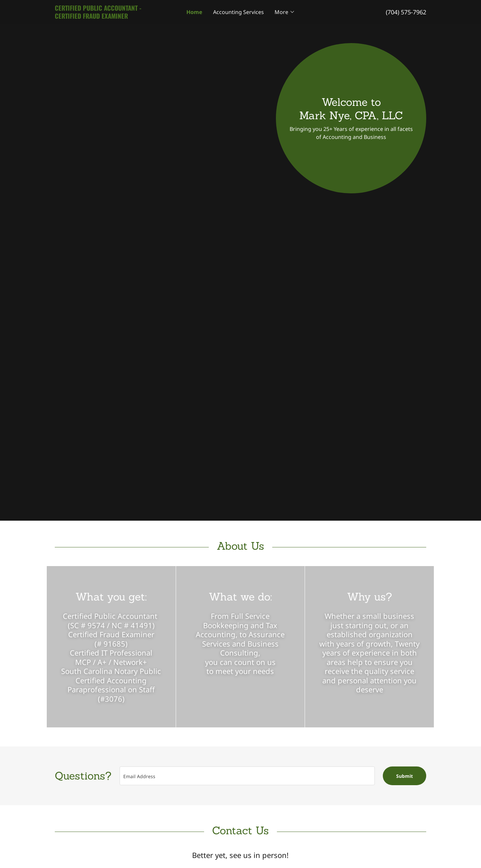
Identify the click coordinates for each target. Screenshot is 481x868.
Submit (405, 776)
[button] (285, 12)
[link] (101, 17)
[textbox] (247, 776)
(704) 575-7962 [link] (406, 12)
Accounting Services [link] (238, 12)
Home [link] (194, 12)
